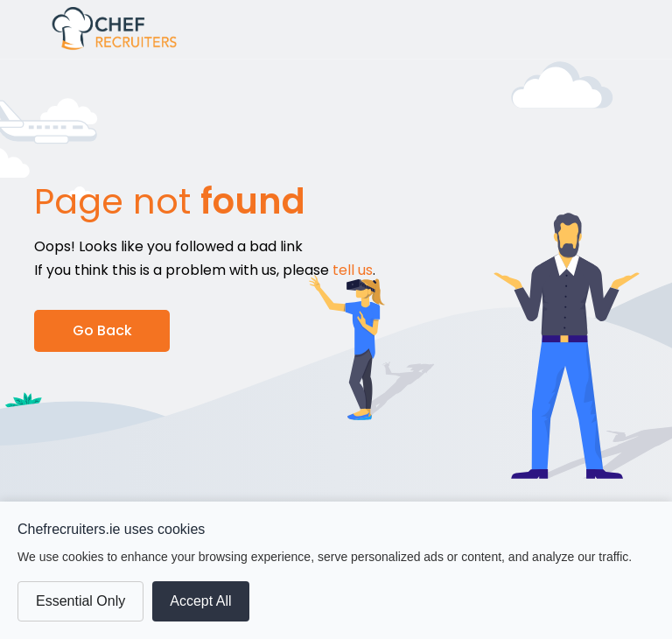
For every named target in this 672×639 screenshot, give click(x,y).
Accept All (200, 601)
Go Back (102, 330)
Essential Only (80, 601)
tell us (353, 270)
